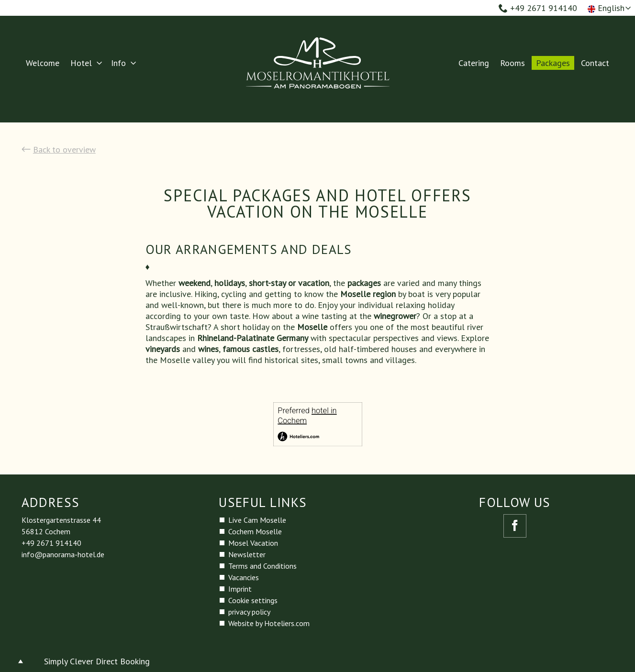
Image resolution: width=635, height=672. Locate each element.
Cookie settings (253, 600)
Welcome (43, 63)
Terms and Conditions (262, 566)
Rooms (512, 63)
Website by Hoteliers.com (269, 623)
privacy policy (249, 612)
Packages (553, 63)
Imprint (240, 589)
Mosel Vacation (253, 543)
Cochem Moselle (255, 531)
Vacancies (244, 577)
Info (118, 63)
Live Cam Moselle (257, 520)
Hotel (81, 63)
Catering (474, 63)
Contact (595, 63)
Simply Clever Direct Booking (97, 661)
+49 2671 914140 (538, 8)
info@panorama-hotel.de (63, 554)
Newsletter (247, 554)
